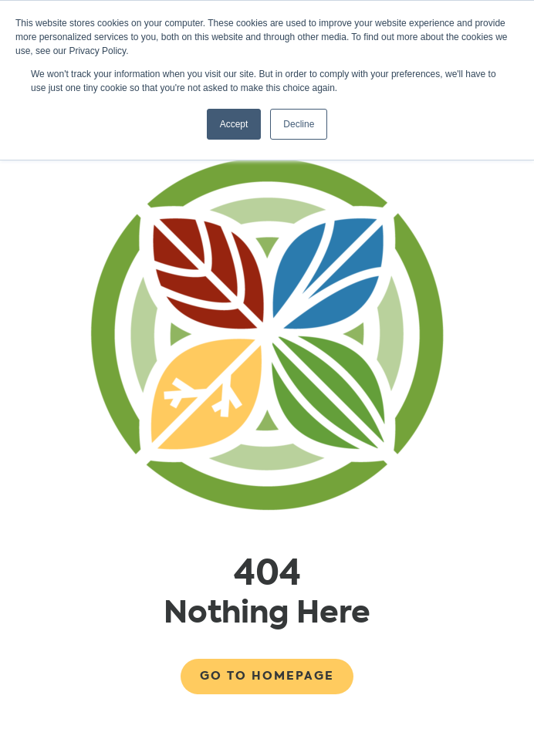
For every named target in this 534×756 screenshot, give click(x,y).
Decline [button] (299, 124)
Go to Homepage (267, 676)
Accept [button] (234, 124)
